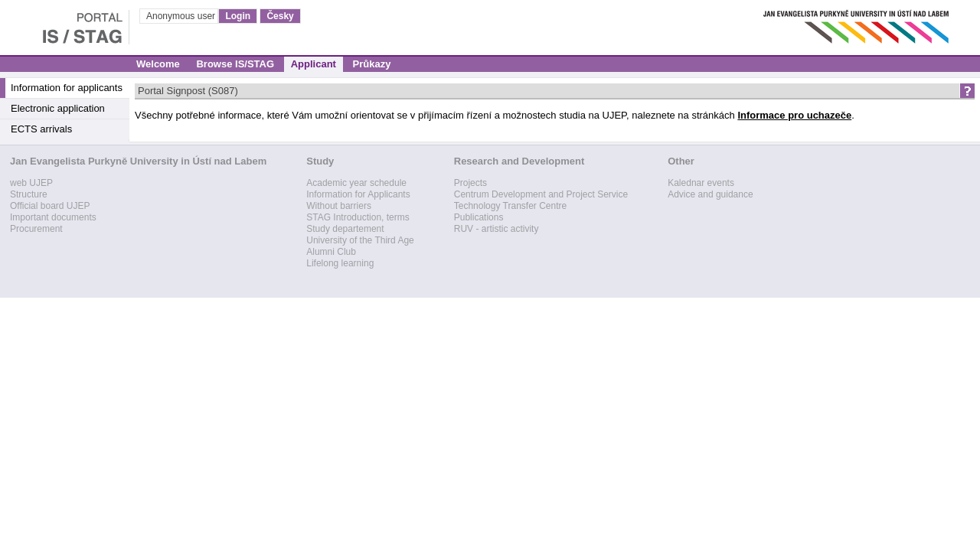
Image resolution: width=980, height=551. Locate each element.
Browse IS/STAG (235, 64)
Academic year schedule (356, 183)
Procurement (36, 229)
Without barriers (339, 206)
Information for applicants (67, 88)
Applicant (314, 64)
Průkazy (372, 64)
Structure (29, 194)
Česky (280, 16)
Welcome (158, 64)
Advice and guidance (710, 194)
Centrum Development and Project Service (541, 194)
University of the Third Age (360, 240)
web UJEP (31, 183)
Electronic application (58, 108)
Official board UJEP (50, 206)
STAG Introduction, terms (358, 217)
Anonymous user (182, 16)
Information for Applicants (358, 194)
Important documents (53, 217)
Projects (470, 183)
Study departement (345, 229)
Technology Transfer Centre (510, 206)
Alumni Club (331, 252)
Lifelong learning (340, 263)
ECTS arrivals (41, 129)
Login (238, 16)
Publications (479, 217)
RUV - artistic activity (497, 229)
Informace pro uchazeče (794, 115)
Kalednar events (701, 183)
